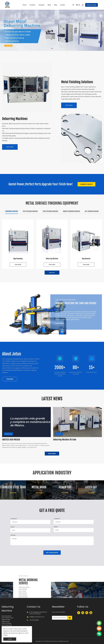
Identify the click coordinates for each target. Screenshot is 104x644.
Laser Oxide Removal (7, 618)
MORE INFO (52, 273)
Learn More (60, 323)
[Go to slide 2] (52, 48)
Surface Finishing (6, 623)
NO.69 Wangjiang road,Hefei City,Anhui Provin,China (38, 613)
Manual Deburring (7, 625)
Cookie (10, 629)
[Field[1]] (30, 522)
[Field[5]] (74, 530)
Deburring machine (24, 587)
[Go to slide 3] (53, 48)
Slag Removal (5, 621)
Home (25, 5)
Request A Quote (92, 5)
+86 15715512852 (34, 620)
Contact (63, 5)
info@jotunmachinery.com (37, 617)
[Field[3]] (30, 530)
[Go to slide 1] (51, 48)
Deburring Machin (7, 616)
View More (10, 379)
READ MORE (52, 454)
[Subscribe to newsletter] (70, 618)
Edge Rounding (6, 620)
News (49, 5)
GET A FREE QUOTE (52, 553)
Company (41, 5)
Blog (56, 5)
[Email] (60, 618)
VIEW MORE (10, 147)
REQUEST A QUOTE (86, 184)
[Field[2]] (74, 522)
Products (32, 5)
